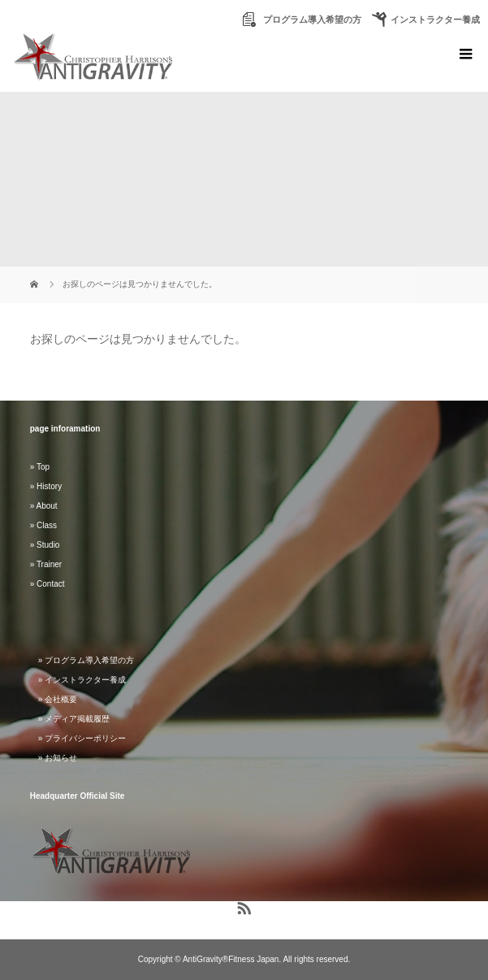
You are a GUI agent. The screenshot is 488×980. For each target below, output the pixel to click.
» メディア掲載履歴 (74, 719)
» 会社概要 (58, 699)
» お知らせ (58, 758)
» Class (43, 525)
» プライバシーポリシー (82, 738)
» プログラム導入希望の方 (86, 660)
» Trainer (46, 564)
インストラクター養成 (435, 20)
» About (44, 506)
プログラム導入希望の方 (311, 20)
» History (46, 486)
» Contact (48, 584)
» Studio (45, 545)
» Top (40, 467)
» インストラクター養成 (82, 680)
